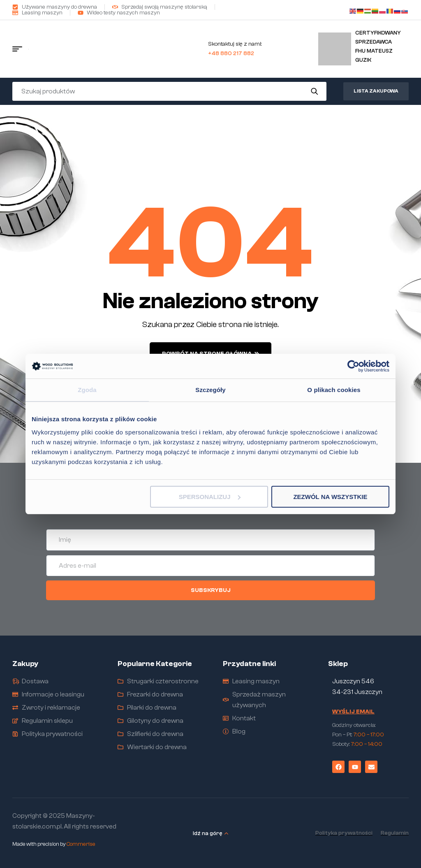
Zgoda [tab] (87, 390)
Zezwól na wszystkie (330, 497)
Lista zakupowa (376, 91)
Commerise (81, 844)
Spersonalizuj (210, 497)
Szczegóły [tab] (210, 390)
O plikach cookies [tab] (334, 390)
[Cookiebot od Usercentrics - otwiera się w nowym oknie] (353, 366)
